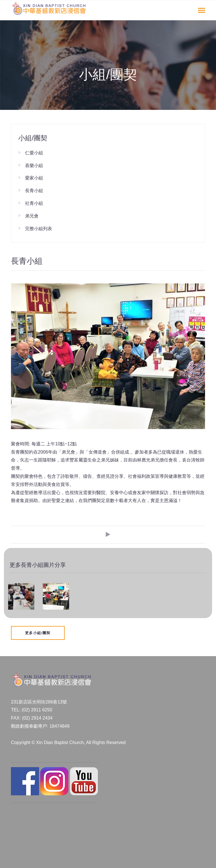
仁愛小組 (34, 153)
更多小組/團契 (38, 633)
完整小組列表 (39, 229)
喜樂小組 (34, 166)
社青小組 (34, 203)
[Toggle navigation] (202, 11)
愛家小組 (34, 178)
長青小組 (34, 191)
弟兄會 (32, 216)
